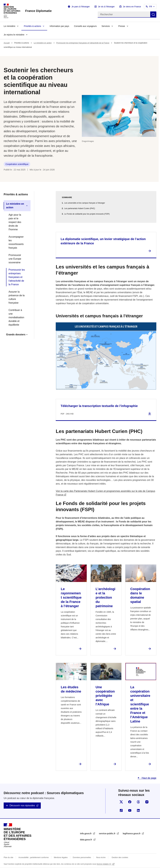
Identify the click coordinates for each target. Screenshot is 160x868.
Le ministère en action (43, 43)
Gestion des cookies (120, 857)
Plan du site (8, 857)
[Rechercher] (124, 15)
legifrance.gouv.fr (132, 833)
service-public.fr (107, 833)
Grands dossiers (16, 335)
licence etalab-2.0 (104, 864)
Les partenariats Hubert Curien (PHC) (80, 208)
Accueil (7, 43)
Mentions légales (61, 857)
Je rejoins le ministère (14, 35)
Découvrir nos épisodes (22, 805)
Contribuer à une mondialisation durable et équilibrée (16, 317)
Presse (122, 26)
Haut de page (149, 778)
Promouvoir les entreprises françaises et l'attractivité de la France (83, 43)
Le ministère (9, 26)
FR (151, 7)
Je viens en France (132, 7)
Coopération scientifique (17, 164)
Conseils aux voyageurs (85, 26)
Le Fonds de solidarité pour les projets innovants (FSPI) (87, 214)
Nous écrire (101, 857)
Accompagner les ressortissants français (16, 242)
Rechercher (153, 15)
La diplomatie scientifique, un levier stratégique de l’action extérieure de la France (103, 241)
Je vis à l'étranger (106, 7)
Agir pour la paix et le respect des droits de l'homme (15, 222)
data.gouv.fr (86, 840)
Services (106, 26)
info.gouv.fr (86, 833)
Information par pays (59, 26)
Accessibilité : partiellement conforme (34, 857)
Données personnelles (82, 857)
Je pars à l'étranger (81, 7)
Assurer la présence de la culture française (17, 297)
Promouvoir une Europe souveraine (15, 259)
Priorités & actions (32, 26)
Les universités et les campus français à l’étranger (85, 203)
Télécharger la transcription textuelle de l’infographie (99, 406)
